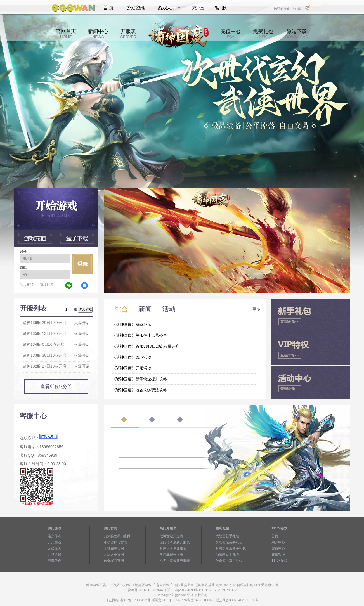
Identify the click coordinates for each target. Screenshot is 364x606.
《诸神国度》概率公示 (132, 325)
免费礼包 (263, 34)
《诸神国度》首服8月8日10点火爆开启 (146, 346)
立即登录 (82, 264)
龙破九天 (55, 548)
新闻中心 (98, 34)
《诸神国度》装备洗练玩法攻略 (140, 390)
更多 (256, 309)
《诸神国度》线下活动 (132, 357)
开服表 (128, 34)
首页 (108, 8)
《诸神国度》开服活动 (132, 368)
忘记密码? (28, 284)
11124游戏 (279, 561)
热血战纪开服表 (171, 555)
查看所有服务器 (56, 386)
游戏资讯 (136, 8)
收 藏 (297, 8)
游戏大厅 (167, 8)
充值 (198, 8)
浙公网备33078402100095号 (237, 600)
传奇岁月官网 (114, 561)
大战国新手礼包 (227, 536)
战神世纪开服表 (171, 536)
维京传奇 (55, 536)
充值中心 (231, 34)
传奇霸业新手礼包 (229, 561)
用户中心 (278, 542)
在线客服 (278, 555)
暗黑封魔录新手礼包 (231, 548)
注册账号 (47, 284)
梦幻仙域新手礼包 (229, 542)
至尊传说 (55, 561)
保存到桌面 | (283, 8)
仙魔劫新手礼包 (227, 555)
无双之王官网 (114, 555)
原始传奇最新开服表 (175, 542)
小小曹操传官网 (115, 542)
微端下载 (297, 34)
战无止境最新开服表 (175, 561)
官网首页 (66, 34)
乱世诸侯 (55, 555)
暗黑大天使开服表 (173, 548)
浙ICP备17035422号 (135, 600)
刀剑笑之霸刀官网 (117, 536)
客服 (221, 8)
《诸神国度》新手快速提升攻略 (140, 379)
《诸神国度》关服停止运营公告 (140, 335)
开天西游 (55, 542)
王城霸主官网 (114, 548)
